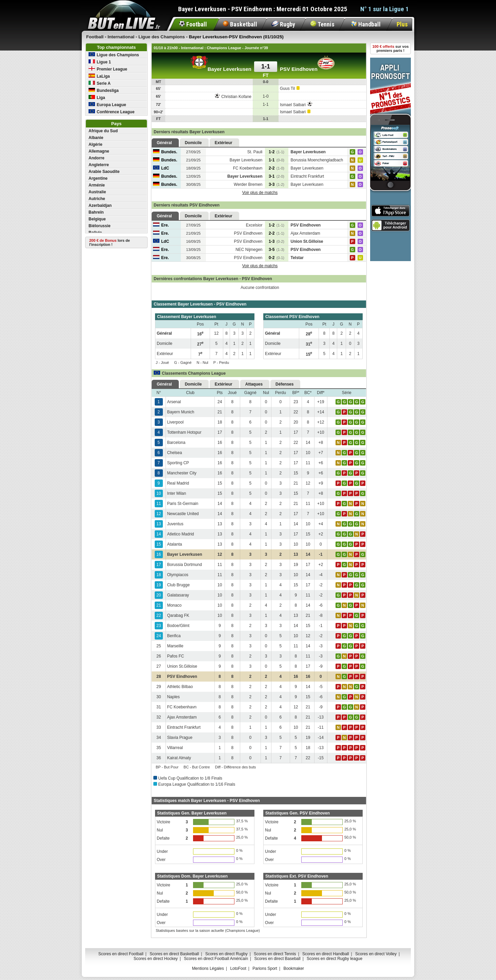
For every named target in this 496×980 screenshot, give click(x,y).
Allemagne (99, 151)
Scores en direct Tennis (275, 954)
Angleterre (99, 165)
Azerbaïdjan (100, 205)
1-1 (276, 160)
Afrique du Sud (103, 131)
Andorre (97, 158)
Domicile (193, 143)
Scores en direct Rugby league (335, 959)
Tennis (322, 24)
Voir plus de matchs (260, 193)
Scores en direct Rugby (226, 954)
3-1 (276, 176)
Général (164, 143)
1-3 (276, 241)
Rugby (283, 24)
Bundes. (165, 152)
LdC (161, 168)
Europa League (107, 105)
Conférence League (111, 112)
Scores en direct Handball (326, 954)
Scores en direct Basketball (174, 954)
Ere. (161, 225)
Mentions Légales (208, 968)
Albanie (96, 138)
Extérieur (224, 143)
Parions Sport (265, 968)
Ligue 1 (100, 62)
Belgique (97, 219)
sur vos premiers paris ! (391, 48)
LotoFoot (238, 968)
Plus (402, 24)
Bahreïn (96, 212)
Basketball (240, 24)
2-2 (276, 168)
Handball (366, 24)
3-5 (276, 250)
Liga (97, 97)
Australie (97, 192)
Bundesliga (104, 90)
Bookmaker (294, 968)
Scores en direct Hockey (156, 959)
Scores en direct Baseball (278, 959)
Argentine (98, 178)
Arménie (97, 185)
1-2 (276, 152)
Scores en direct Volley (376, 954)
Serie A (100, 83)
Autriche (97, 199)
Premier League (108, 69)
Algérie (96, 144)
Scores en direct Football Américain (216, 959)
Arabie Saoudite (104, 172)
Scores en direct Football (121, 954)
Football (193, 24)
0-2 (276, 258)
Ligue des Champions (114, 55)
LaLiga (99, 76)
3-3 (276, 184)
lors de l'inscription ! (110, 242)
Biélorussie (100, 226)
